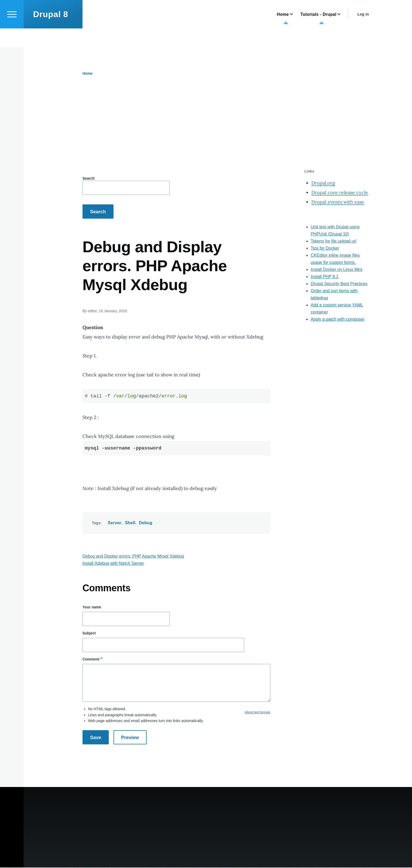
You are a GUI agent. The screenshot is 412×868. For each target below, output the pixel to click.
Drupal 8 (51, 33)
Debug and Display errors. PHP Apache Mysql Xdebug (133, 556)
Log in (363, 33)
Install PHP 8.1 (325, 277)
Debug (145, 523)
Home (88, 74)
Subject (89, 633)
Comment (91, 659)
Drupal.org (323, 183)
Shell (130, 523)
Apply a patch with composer (338, 319)
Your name (92, 607)
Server (115, 523)
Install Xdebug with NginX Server (113, 564)
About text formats (257, 713)
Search (89, 179)
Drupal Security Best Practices (339, 284)
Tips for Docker (325, 248)
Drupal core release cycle (340, 193)
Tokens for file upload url (333, 241)
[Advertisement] (201, 130)
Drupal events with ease (338, 202)
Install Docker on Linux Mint (336, 270)
